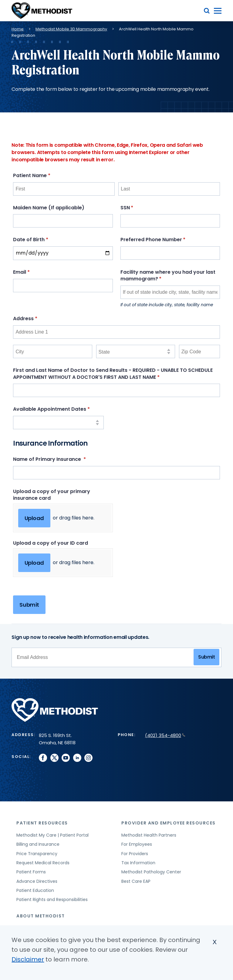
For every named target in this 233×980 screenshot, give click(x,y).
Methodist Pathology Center (151, 872)
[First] (64, 189)
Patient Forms (31, 872)
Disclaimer (28, 959)
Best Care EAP (136, 881)
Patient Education (35, 890)
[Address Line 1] (116, 332)
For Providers (135, 854)
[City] (53, 351)
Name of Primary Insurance (61, 459)
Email (33, 272)
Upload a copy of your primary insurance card (52, 495)
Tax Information (138, 863)
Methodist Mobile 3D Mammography (71, 29)
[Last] (169, 189)
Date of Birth (42, 240)
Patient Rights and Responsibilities (52, 899)
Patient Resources (42, 823)
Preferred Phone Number (164, 240)
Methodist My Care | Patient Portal (52, 835)
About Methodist (41, 916)
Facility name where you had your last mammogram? (168, 276)
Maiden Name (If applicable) (49, 208)
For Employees (137, 844)
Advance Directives (37, 881)
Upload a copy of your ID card (51, 543)
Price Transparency (37, 854)
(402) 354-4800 (165, 735)
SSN (138, 208)
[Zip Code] (199, 351)
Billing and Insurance (38, 844)
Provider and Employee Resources (169, 823)
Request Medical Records (43, 863)
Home (18, 29)
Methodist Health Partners (149, 835)
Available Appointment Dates (58, 409)
